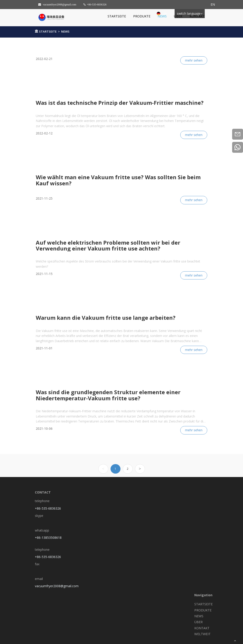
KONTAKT (197, 16)
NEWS (162, 16)
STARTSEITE (117, 16)
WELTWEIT (202, 634)
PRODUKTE (142, 16)
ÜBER (178, 16)
